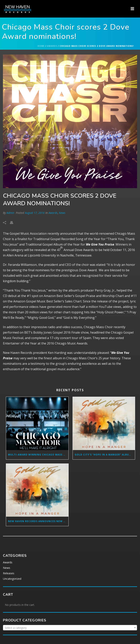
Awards (52, 46)
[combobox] (70, 628)
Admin (10, 213)
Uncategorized (12, 579)
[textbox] (70, 628)
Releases (9, 573)
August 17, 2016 (35, 213)
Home (41, 46)
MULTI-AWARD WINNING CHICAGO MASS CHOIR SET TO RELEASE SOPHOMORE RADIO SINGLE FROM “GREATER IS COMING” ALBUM (38, 455)
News (62, 213)
